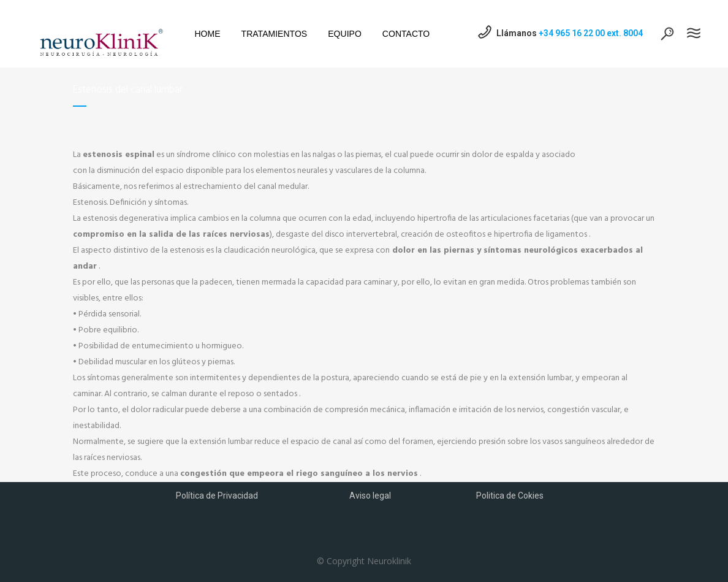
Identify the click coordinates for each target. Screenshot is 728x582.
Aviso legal (370, 496)
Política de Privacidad (217, 496)
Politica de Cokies (510, 496)
